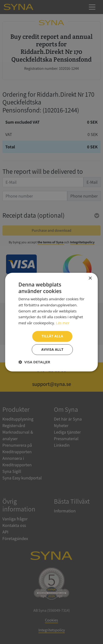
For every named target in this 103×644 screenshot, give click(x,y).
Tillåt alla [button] (52, 336)
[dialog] (51, 322)
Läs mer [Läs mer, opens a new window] (63, 323)
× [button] (90, 278)
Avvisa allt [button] (52, 349)
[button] (34, 362)
